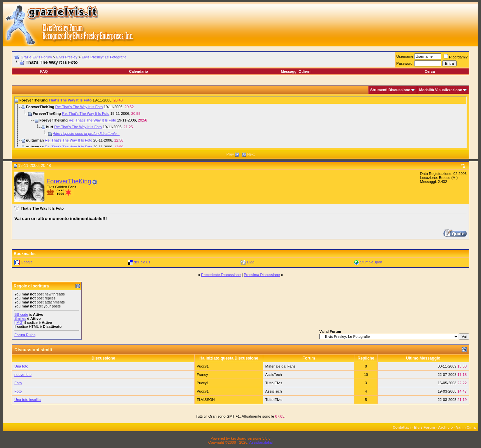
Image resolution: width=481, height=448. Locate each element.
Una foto (21, 366)
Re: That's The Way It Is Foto (79, 107)
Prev (230, 154)
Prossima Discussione (262, 275)
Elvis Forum (424, 427)
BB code (21, 314)
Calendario (138, 71)
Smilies (20, 318)
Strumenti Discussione (390, 90)
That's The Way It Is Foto (70, 100)
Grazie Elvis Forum (36, 57)
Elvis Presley (67, 57)
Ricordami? (456, 57)
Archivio (446, 427)
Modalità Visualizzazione (441, 90)
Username (405, 56)
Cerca (430, 71)
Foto (18, 383)
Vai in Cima (466, 427)
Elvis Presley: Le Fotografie (104, 57)
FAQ (44, 71)
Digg (251, 262)
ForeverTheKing (69, 181)
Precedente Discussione (221, 275)
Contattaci (402, 427)
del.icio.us (142, 262)
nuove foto (23, 375)
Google (27, 262)
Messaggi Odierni (296, 71)
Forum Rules (25, 335)
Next (251, 154)
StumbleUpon (371, 262)
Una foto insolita (28, 400)
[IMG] (19, 322)
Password (405, 63)
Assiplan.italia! (261, 442)
